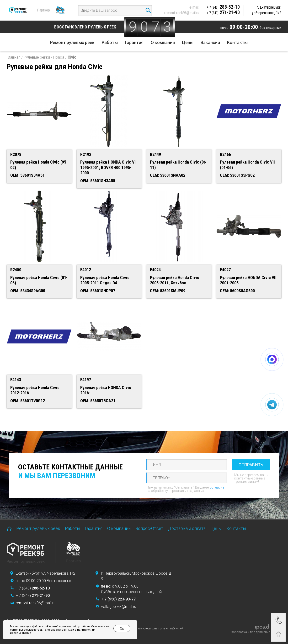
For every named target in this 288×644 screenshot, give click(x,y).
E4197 (86, 380)
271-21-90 (223, 12)
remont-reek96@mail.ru (182, 13)
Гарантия (134, 42)
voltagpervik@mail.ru (119, 607)
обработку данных (59, 630)
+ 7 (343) (33, 588)
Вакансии (210, 42)
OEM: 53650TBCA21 (98, 401)
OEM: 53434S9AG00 (28, 291)
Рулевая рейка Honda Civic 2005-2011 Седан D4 (105, 280)
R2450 (16, 270)
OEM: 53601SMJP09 (168, 291)
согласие (217, 487)
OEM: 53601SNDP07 (98, 291)
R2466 (225, 154)
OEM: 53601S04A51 (27, 175)
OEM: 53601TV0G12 (28, 401)
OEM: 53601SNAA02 (168, 175)
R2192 (86, 154)
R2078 (16, 154)
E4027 (225, 270)
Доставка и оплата (187, 528)
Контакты (237, 42)
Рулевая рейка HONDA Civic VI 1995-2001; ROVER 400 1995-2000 (108, 167)
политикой (84, 630)
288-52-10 (223, 7)
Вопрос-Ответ (149, 528)
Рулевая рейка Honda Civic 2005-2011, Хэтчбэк (175, 280)
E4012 (86, 270)
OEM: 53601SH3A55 (98, 181)
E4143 (16, 380)
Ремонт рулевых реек (72, 42)
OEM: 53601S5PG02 (237, 175)
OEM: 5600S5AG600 (237, 291)
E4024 (155, 270)
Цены (188, 42)
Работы (110, 42)
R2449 (155, 154)
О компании (163, 42)
